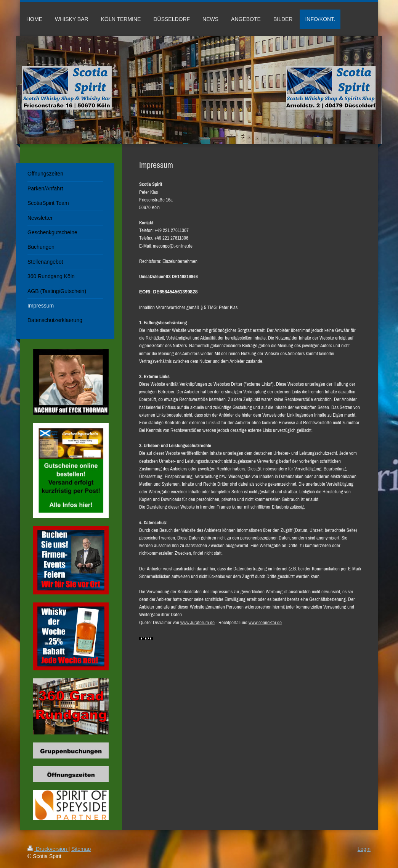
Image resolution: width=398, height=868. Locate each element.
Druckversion (48, 849)
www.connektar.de (265, 622)
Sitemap (81, 849)
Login (364, 849)
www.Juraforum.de (197, 622)
